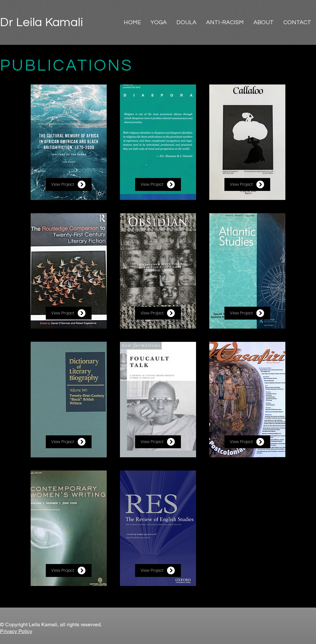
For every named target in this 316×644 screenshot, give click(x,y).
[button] (159, 22)
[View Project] (69, 184)
